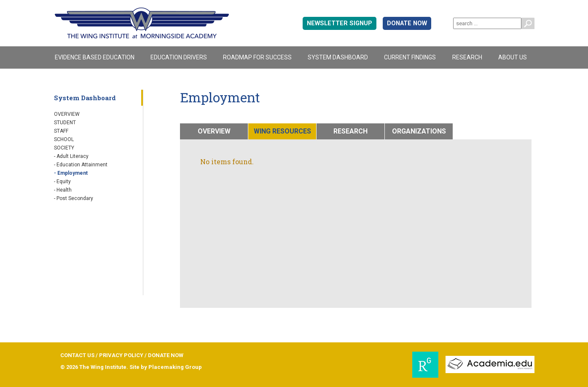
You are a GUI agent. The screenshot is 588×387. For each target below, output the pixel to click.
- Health (63, 190)
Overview (67, 114)
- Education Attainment (81, 165)
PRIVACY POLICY (121, 355)
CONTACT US (77, 355)
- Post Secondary (74, 198)
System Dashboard (338, 57)
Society (64, 148)
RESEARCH (350, 131)
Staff (61, 131)
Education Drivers (179, 57)
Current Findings (410, 57)
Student (65, 123)
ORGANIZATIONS (419, 131)
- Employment (71, 173)
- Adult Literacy (71, 156)
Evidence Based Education (95, 57)
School (64, 139)
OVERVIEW (214, 131)
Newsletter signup (340, 23)
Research (467, 57)
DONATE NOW (407, 23)
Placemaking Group (175, 367)
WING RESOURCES (282, 131)
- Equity (62, 181)
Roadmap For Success (257, 57)
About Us (513, 57)
